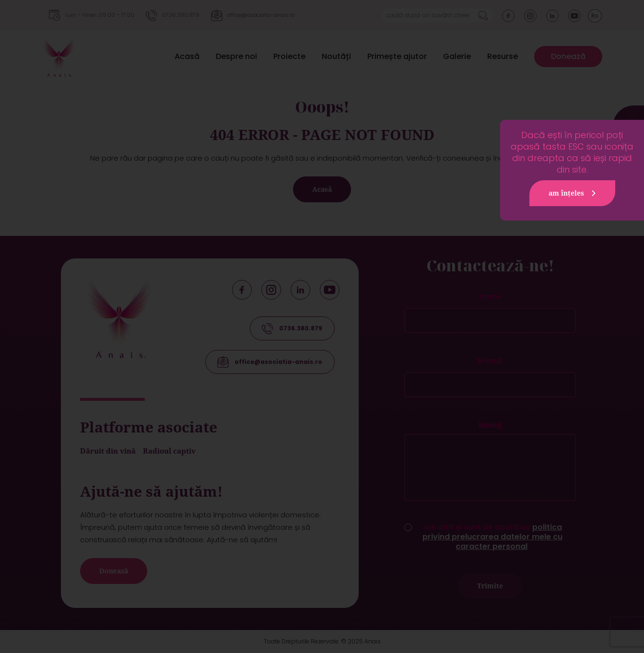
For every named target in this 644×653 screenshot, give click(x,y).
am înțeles (574, 193)
